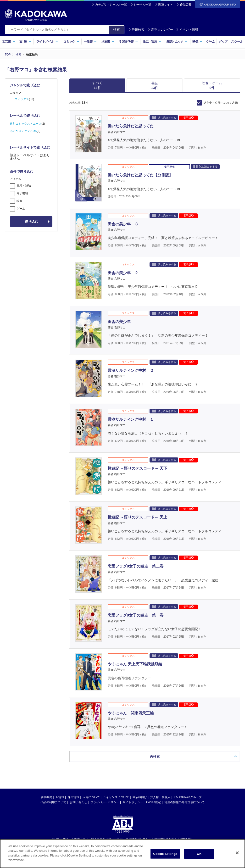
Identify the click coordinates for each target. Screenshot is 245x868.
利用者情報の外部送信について (184, 754)
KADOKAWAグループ (188, 749)
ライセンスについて (116, 749)
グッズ (223, 42)
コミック (71, 42)
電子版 (188, 118)
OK (199, 854)
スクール (237, 42)
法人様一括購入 (160, 749)
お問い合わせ (78, 754)
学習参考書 (128, 42)
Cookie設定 (153, 754)
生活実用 (152, 42)
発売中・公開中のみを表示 (221, 103)
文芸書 (9, 42)
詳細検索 (136, 30)
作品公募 (186, 5)
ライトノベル (47, 42)
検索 (117, 29)
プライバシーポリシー (105, 754)
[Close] (237, 853)
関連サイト (166, 5)
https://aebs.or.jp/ (105, 799)
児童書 (108, 42)
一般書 (90, 42)
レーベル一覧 (143, 5)
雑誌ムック (177, 42)
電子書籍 (22, 193)
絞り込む (31, 222)
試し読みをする (164, 118)
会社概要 (46, 749)
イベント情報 (187, 30)
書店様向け (140, 749)
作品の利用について (53, 754)
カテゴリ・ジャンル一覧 (111, 5)
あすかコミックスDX (23, 131)
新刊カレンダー (160, 30)
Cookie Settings (165, 854)
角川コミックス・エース (26, 124)
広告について (91, 749)
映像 (198, 42)
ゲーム (211, 42)
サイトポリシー (133, 754)
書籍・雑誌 (24, 186)
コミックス (22, 99)
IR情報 (60, 749)
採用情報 (73, 749)
